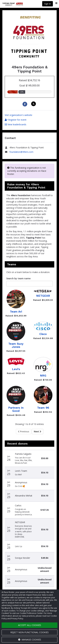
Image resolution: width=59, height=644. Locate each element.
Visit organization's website (18, 115)
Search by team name (18, 278)
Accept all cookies (30, 625)
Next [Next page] (38, 431)
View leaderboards (15, 124)
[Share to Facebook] (25, 104)
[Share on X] (34, 104)
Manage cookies (30, 640)
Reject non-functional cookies (29, 632)
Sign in (48, 4)
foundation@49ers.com (21, 152)
